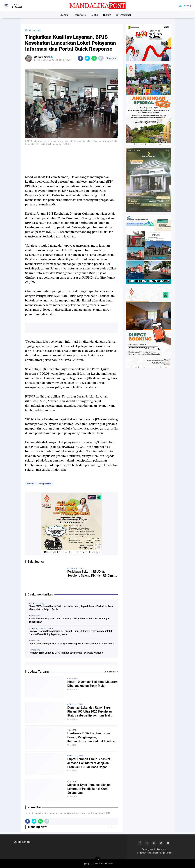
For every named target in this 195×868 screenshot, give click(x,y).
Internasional (124, 15)
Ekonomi (64, 15)
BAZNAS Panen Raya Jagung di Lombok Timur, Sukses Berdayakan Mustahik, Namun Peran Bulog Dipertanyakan (71, 633)
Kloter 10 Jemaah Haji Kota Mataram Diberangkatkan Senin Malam (92, 684)
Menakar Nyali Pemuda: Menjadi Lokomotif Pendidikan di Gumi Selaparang (89, 789)
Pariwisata (80, 15)
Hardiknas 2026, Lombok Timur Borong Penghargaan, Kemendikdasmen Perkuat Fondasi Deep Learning (91, 737)
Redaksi (160, 849)
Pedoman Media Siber (148, 853)
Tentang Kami (148, 849)
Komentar (112, 58)
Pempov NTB (45, 484)
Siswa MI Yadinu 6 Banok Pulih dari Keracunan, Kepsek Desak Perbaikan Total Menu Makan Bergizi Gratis (71, 608)
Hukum (107, 15)
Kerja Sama (166, 853)
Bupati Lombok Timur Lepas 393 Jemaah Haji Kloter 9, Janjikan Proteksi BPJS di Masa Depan (89, 763)
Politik (94, 15)
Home (28, 30)
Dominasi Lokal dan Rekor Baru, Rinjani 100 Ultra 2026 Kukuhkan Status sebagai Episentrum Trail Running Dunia (90, 712)
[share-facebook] (80, 58)
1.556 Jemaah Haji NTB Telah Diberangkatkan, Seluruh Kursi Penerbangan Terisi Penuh (69, 620)
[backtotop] (97, 860)
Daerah (73, 730)
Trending (186, 6)
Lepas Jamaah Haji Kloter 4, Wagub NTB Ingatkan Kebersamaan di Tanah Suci (71, 644)
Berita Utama (76, 704)
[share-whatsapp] (94, 58)
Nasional (31, 484)
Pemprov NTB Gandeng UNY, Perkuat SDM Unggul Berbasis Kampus (66, 653)
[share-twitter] (87, 58)
